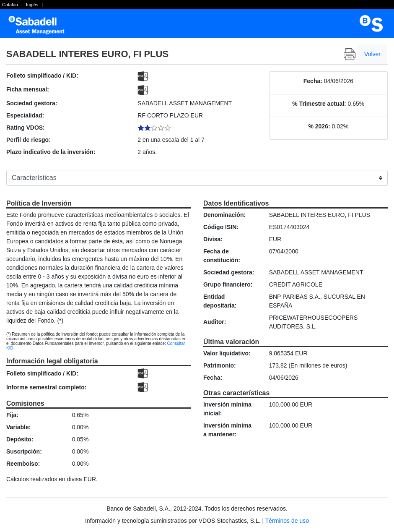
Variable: (18, 427)
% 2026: (319, 126)
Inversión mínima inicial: (227, 409)
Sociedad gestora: (32, 103)
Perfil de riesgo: (29, 140)
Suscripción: (24, 451)
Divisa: (213, 239)
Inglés (32, 5)
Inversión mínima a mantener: (227, 430)
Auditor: (215, 322)
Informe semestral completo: (46, 387)
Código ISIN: (221, 227)
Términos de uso (287, 521)
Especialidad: (25, 115)
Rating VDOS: (26, 128)
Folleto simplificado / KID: (42, 76)
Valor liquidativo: (227, 353)
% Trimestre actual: (319, 104)
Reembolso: (23, 464)
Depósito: (20, 439)
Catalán (10, 5)
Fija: (12, 415)
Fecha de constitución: (222, 256)
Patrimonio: (220, 365)
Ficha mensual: (28, 89)
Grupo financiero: (228, 284)
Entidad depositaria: (220, 301)
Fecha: (313, 81)
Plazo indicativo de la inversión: (51, 152)
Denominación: (224, 215)
